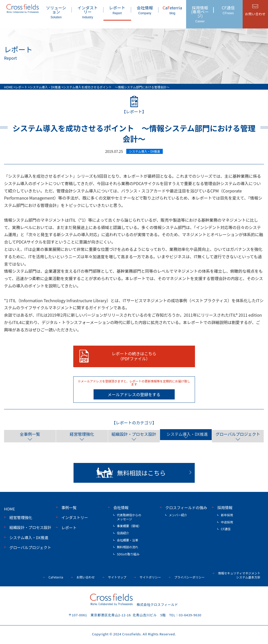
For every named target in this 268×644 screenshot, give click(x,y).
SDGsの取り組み (128, 553)
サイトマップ (117, 576)
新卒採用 (227, 514)
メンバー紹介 (178, 514)
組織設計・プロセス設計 (134, 433)
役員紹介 (123, 532)
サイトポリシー (150, 576)
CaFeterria (56, 576)
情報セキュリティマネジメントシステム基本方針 (239, 575)
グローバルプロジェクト (238, 433)
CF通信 (228, 10)
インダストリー (87, 12)
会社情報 (145, 10)
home (10, 508)
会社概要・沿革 (128, 539)
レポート (117, 10)
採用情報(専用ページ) (200, 14)
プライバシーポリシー (189, 576)
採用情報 (225, 507)
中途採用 (227, 521)
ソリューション (56, 12)
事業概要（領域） (129, 525)
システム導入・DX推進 (186, 433)
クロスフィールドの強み (186, 507)
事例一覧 (69, 507)
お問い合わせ (86, 576)
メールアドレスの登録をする (134, 394)
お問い (255, 14)
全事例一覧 (30, 433)
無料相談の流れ (128, 546)
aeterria (172, 10)
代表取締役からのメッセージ (129, 516)
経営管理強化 (82, 433)
